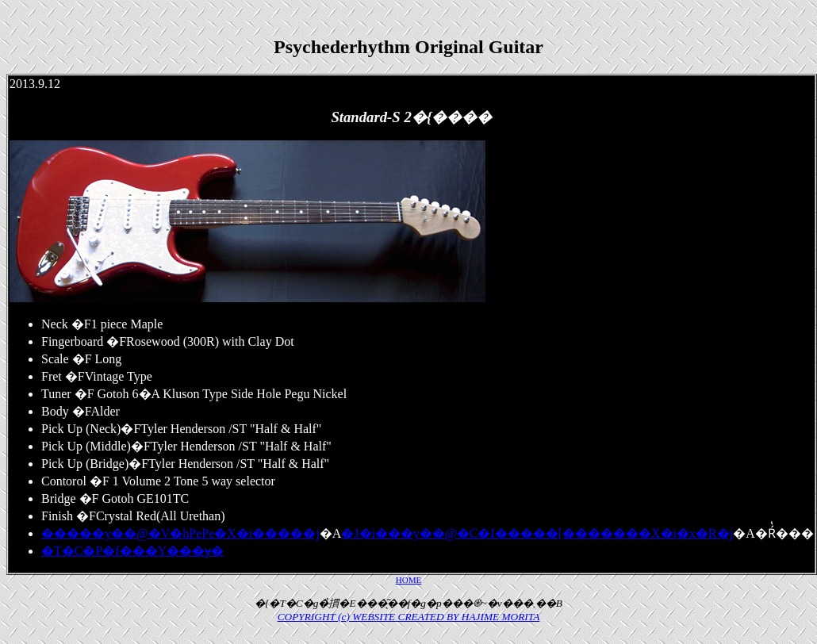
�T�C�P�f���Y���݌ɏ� (132, 551)
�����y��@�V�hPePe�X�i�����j (180, 533)
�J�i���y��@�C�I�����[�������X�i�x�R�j (537, 533)
